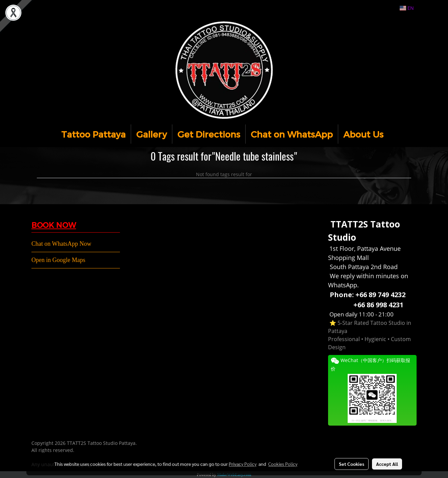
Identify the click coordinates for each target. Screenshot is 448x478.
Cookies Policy (283, 464)
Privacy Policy (243, 464)
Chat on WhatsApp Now (61, 244)
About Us (363, 134)
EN (407, 8)
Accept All (387, 464)
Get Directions (209, 134)
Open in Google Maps (58, 260)
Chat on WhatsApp (292, 134)
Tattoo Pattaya (93, 134)
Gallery (152, 134)
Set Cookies (352, 464)
